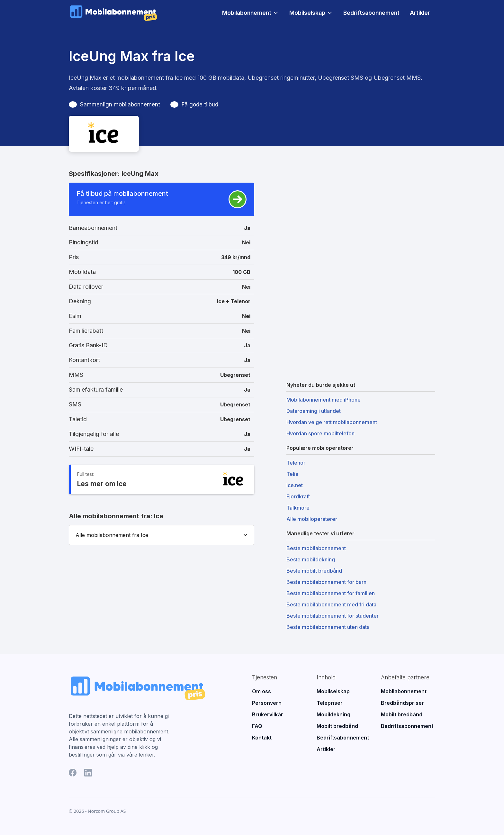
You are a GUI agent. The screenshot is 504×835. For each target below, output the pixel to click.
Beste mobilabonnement (316, 548)
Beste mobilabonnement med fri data (331, 604)
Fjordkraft (298, 496)
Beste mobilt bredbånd (314, 571)
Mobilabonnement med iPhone (324, 400)
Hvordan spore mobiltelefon (320, 433)
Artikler (420, 13)
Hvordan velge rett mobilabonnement (332, 422)
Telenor (296, 463)
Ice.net (295, 485)
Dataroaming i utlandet (314, 411)
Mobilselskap (307, 13)
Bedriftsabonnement (371, 13)
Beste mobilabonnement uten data (328, 627)
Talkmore (298, 508)
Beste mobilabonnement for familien (331, 593)
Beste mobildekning (311, 559)
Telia (292, 474)
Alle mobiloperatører (312, 519)
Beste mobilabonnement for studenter (333, 616)
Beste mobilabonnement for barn (326, 582)
